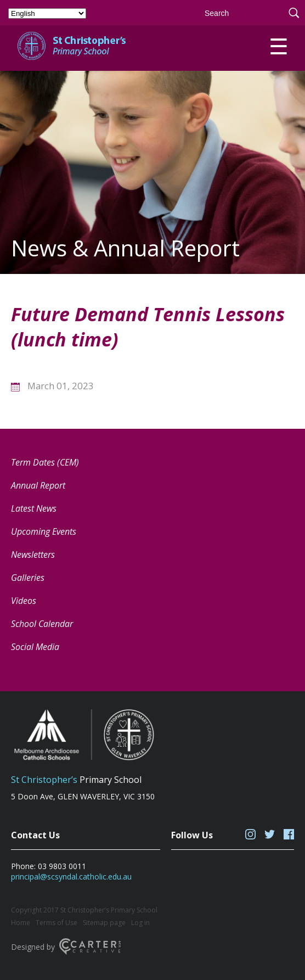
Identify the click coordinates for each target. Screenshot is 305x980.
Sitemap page (104, 923)
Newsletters (33, 555)
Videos (24, 601)
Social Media (35, 647)
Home (21, 923)
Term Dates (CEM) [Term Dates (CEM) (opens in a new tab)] (45, 462)
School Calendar (42, 624)
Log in (140, 923)
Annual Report (38, 485)
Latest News (34, 508)
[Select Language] (47, 13)
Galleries (28, 578)
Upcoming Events (44, 531)
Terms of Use (57, 923)
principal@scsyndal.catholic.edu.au (71, 877)
